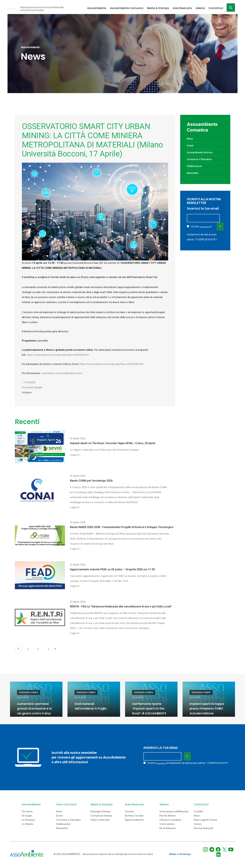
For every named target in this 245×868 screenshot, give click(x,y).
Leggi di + (75, 455)
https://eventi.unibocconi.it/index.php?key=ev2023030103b (112, 364)
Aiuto (197, 819)
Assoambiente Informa (202, 152)
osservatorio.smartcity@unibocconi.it (62, 373)
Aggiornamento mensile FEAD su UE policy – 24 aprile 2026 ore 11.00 (112, 569)
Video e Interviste (100, 823)
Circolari (129, 814)
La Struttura (28, 823)
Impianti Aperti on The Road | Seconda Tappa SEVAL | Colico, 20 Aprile (113, 443)
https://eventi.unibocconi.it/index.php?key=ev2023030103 (58, 355)
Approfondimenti (134, 823)
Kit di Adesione (168, 831)
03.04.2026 (23, 698)
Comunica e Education (202, 159)
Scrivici (198, 827)
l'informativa (205, 232)
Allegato (27, 392)
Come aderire (167, 827)
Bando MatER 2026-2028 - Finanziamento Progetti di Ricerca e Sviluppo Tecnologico (122, 527)
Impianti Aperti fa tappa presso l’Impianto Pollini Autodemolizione (209, 708)
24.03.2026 (138, 698)
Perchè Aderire (168, 819)
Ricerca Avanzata (203, 831)
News (191, 139)
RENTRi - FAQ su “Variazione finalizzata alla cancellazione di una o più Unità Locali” (121, 606)
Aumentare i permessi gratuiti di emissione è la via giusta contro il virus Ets (35, 711)
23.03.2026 (195, 698)
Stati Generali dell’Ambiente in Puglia (93, 706)
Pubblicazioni (196, 166)
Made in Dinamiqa (180, 857)
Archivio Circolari (134, 819)
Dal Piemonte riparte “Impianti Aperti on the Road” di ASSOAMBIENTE (151, 708)
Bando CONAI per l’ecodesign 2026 (91, 481)
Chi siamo (27, 814)
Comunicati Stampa (101, 819)
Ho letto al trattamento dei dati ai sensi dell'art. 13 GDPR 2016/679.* (202, 237)
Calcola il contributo (170, 823)
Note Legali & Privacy (206, 823)
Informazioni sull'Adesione (174, 814)
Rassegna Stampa (29, 692)
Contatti (198, 814)
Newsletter (194, 173)
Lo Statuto (28, 827)
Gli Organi (27, 819)
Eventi (191, 145)
